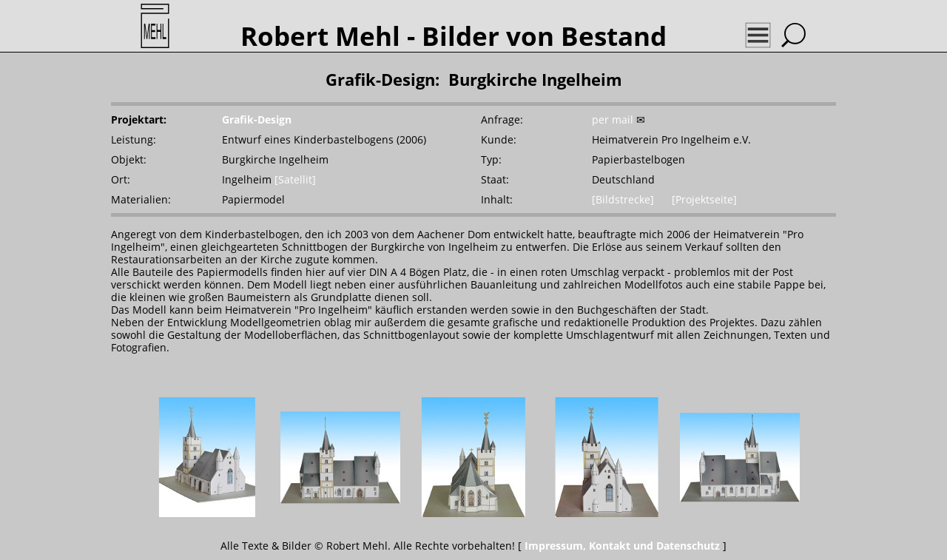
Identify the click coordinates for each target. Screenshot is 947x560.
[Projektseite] (704, 199)
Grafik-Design (257, 119)
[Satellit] (295, 179)
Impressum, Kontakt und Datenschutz (622, 546)
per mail (613, 119)
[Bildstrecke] (623, 199)
